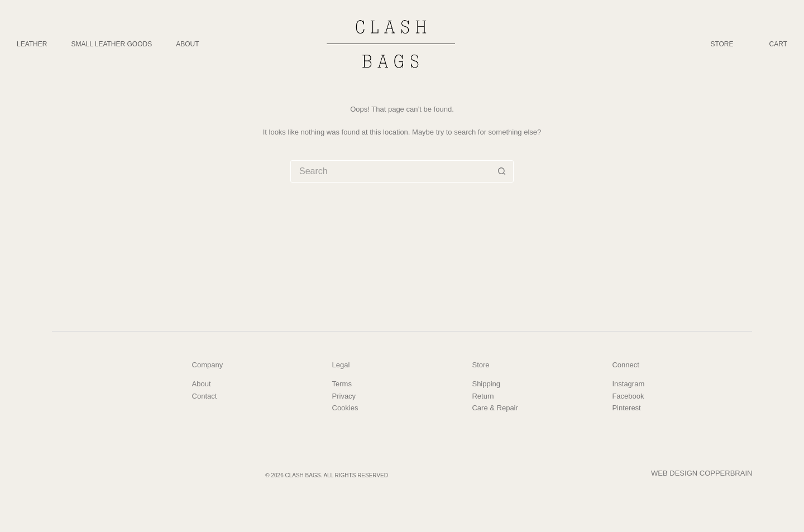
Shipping (486, 384)
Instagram (628, 384)
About (187, 44)
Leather (32, 44)
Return (483, 396)
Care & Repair (495, 408)
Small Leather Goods (111, 44)
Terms (342, 384)
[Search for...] (391, 171)
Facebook (628, 396)
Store (722, 44)
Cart (778, 44)
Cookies (345, 408)
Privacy (344, 396)
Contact (205, 396)
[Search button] (502, 171)
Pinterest (626, 408)
